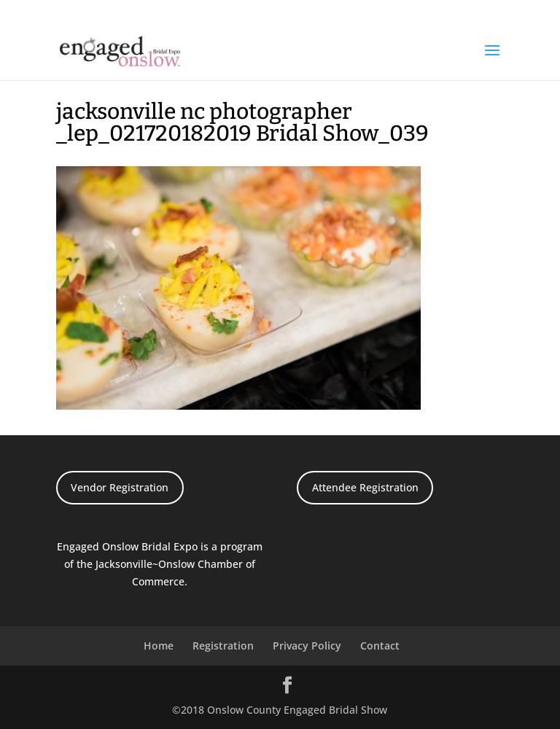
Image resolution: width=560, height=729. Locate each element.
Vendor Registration (120, 487)
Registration (223, 646)
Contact (380, 646)
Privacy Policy (307, 646)
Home (159, 646)
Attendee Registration (365, 487)
